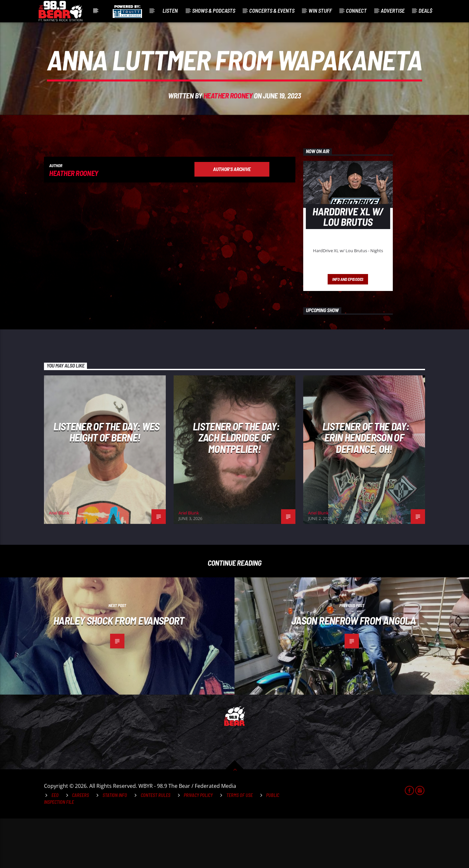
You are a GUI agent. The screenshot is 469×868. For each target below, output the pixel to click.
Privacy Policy (198, 845)
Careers (80, 845)
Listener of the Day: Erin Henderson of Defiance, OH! (366, 487)
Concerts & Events (272, 10)
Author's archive (232, 218)
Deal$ (425, 10)
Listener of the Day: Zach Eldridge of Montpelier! (236, 487)
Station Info (115, 845)
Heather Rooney (228, 120)
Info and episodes (348, 329)
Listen (170, 10)
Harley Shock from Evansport (119, 670)
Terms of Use (240, 845)
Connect (356, 10)
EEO (55, 845)
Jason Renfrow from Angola (353, 670)
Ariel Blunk (59, 562)
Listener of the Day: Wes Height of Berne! (107, 481)
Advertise (393, 10)
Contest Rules (156, 845)
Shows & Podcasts (214, 10)
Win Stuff (320, 10)
